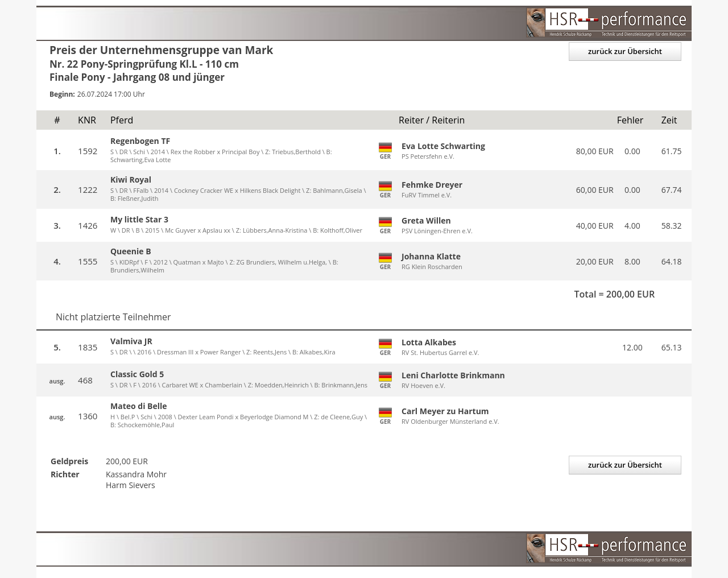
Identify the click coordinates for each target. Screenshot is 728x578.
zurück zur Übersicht (625, 51)
